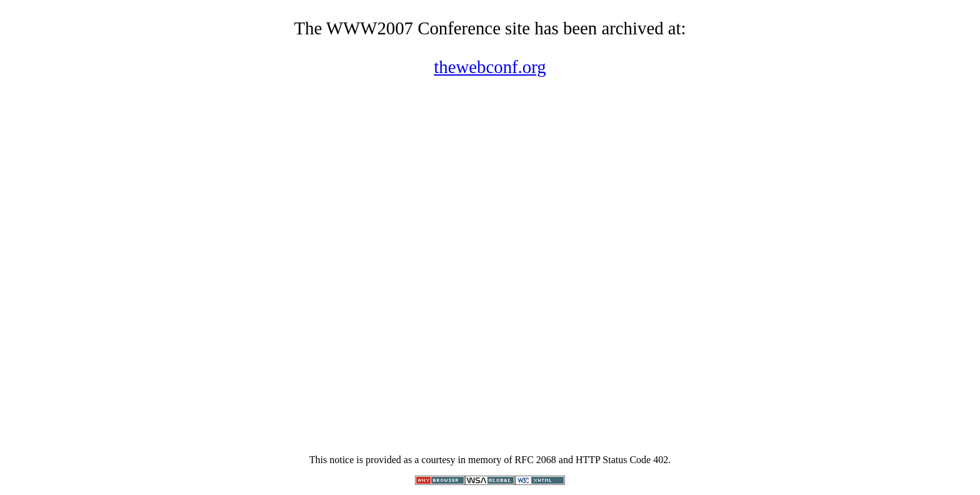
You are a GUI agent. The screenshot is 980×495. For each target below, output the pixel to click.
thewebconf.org (490, 67)
